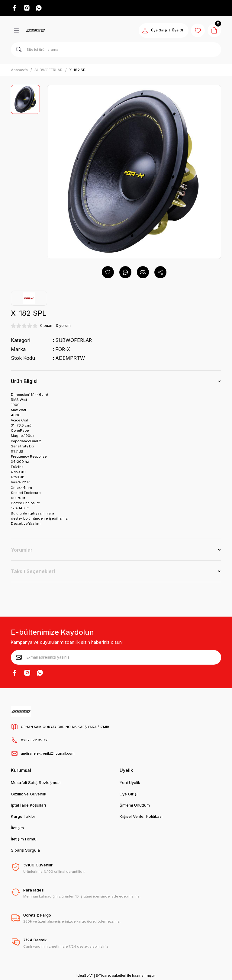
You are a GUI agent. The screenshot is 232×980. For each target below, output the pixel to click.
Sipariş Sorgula (25, 850)
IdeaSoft (84, 976)
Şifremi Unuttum (135, 805)
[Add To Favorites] (108, 272)
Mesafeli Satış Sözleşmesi (36, 783)
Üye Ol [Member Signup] (176, 31)
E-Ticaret (103, 976)
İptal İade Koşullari (28, 805)
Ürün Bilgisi (24, 381)
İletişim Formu (24, 839)
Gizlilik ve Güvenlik (29, 794)
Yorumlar (22, 550)
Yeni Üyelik (130, 783)
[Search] (116, 50)
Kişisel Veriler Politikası (141, 817)
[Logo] (35, 31)
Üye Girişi (129, 794)
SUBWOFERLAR (74, 340)
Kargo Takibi (23, 817)
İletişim (17, 828)
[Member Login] (143, 31)
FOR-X (63, 350)
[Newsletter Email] (116, 657)
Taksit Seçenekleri (33, 572)
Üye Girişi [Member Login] (157, 31)
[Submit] (19, 657)
